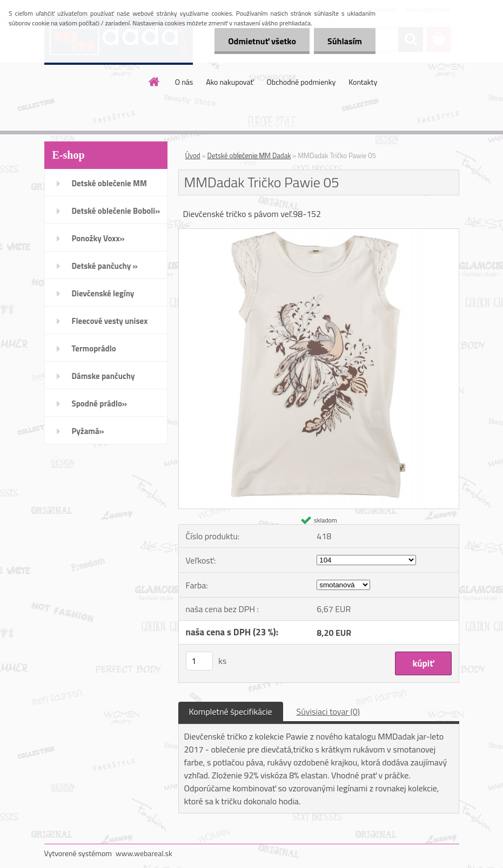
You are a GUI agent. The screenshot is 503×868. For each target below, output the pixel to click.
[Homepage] (155, 82)
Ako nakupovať (230, 82)
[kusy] (199, 661)
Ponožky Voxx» (98, 238)
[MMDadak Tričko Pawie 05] (319, 233)
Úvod (193, 155)
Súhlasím (345, 41)
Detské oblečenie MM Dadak (249, 155)
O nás (184, 82)
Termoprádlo (94, 348)
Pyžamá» (88, 431)
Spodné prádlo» (100, 404)
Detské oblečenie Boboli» (116, 211)
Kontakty (363, 82)
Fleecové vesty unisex (110, 321)
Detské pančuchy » (105, 266)
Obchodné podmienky (301, 82)
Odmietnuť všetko (262, 41)
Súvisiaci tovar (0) (328, 711)
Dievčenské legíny (103, 293)
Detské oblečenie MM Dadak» (109, 187)
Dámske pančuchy (103, 376)
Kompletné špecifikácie (231, 711)
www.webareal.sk (144, 853)
